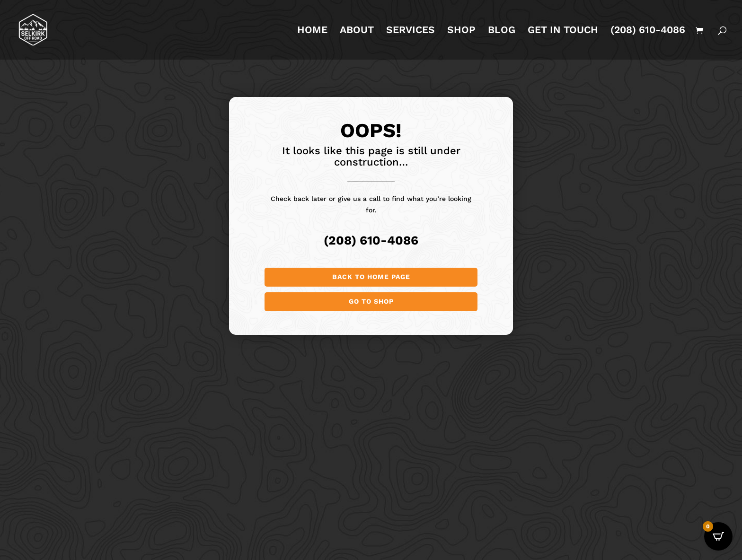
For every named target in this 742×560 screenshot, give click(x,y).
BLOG (502, 31)
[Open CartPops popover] (718, 536)
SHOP (461, 31)
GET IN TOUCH (563, 31)
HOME (312, 31)
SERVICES (411, 31)
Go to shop (371, 301)
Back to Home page (371, 277)
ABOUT (357, 31)
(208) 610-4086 (648, 31)
